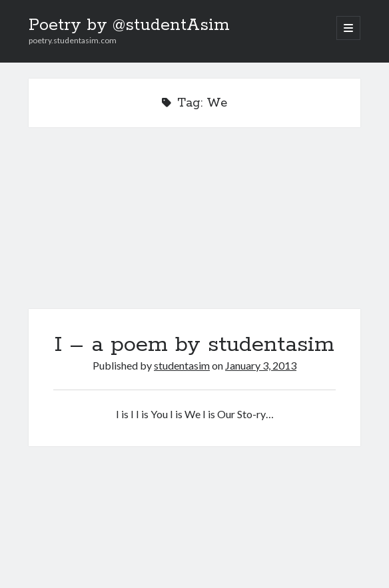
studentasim (182, 365)
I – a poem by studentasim (195, 226)
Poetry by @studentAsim (129, 25)
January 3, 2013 (261, 365)
